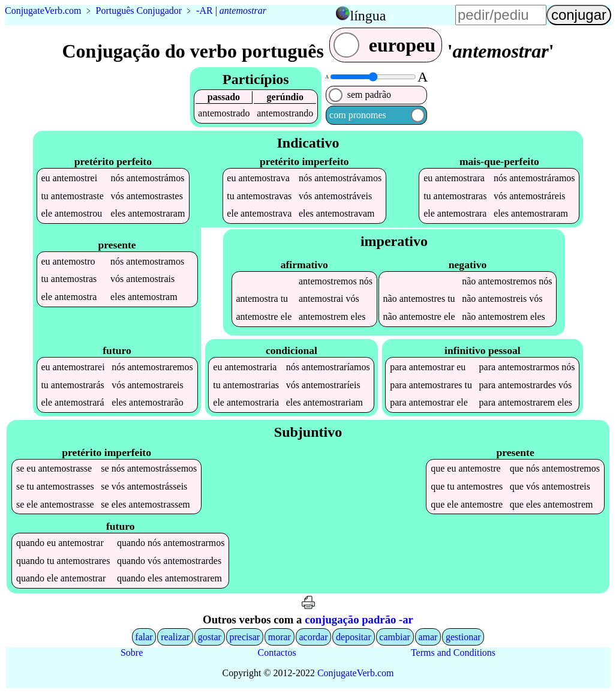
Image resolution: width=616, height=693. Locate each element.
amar (428, 637)
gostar (210, 637)
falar (144, 637)
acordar (314, 637)
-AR (205, 10)
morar (280, 637)
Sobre (132, 652)
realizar (175, 637)
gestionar (463, 637)
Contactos (277, 652)
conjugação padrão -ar (359, 619)
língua (368, 16)
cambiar (395, 637)
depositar (354, 637)
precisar (244, 637)
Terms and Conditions (453, 652)
